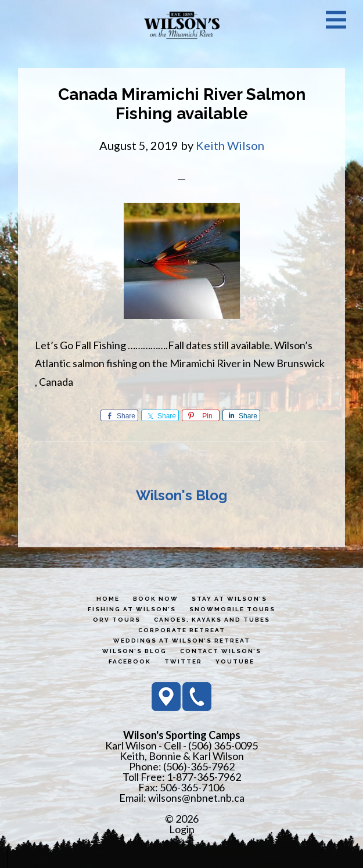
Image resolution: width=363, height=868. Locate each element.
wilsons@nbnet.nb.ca (196, 798)
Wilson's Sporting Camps (182, 25)
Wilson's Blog (181, 495)
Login (182, 829)
